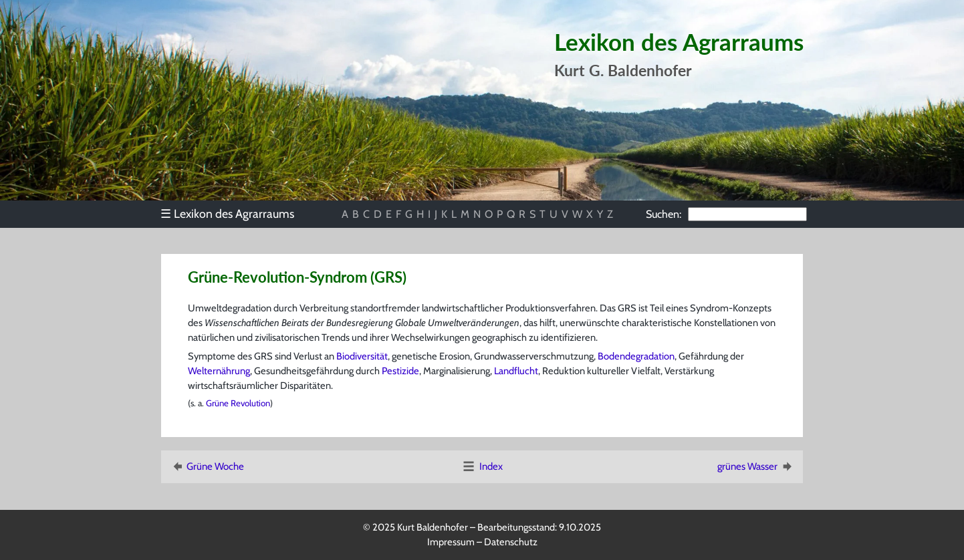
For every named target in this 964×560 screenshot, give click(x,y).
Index (482, 466)
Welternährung (219, 371)
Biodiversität (362, 356)
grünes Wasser (756, 466)
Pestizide (400, 371)
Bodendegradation (636, 356)
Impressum (451, 542)
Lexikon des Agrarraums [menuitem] (227, 214)
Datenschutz (511, 542)
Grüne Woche (207, 466)
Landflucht (516, 371)
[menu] (234, 214)
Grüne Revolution (238, 403)
